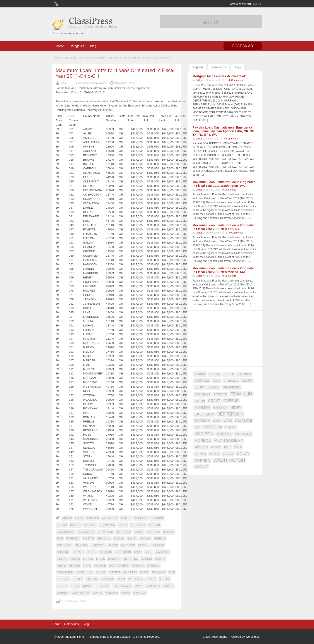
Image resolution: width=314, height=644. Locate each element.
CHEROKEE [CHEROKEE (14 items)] (231, 381)
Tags (238, 67)
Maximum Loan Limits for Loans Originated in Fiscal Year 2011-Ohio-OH (115, 73)
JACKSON (106, 552)
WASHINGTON (81, 593)
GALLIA (132, 539)
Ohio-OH (101, 572)
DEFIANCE (153, 532)
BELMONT (157, 518)
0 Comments (236, 80)
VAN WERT (153, 586)
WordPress (253, 637)
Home (60, 46)
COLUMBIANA (66, 532)
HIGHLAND (157, 545)
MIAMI (87, 566)
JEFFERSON (123, 552)
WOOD (125, 593)
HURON (92, 552)
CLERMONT (138, 525)
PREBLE (78, 579)
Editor (64, 83)
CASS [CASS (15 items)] (217, 381)
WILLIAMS (112, 593)
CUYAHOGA (124, 532)
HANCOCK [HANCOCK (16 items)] (220, 408)
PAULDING (130, 572)
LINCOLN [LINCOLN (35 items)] (213, 427)
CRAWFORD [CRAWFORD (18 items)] (232, 387)
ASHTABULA (110, 518)
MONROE (100, 566)
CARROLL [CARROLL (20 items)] (202, 381)
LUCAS (101, 559)
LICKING (62, 559)
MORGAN (138, 566)
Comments (219, 67)
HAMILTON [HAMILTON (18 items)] (202, 407)
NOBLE (81, 572)
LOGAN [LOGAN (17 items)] (230, 427)
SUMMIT (88, 586)
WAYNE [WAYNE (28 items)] (201, 467)
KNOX (138, 552)
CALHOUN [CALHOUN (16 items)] (244, 374)
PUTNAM (92, 579)
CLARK (123, 525)
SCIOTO (151, 579)
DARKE (139, 532)
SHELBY (62, 586)
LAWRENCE (162, 552)
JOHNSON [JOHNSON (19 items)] (202, 421)
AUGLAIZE (141, 518)
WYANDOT (140, 593)
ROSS (121, 579)
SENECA (164, 579)
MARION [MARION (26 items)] (224, 434)
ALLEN (79, 518)
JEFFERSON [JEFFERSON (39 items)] (231, 414)
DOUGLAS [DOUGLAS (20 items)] (202, 394)
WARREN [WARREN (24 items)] (202, 460)
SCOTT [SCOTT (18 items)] (214, 454)
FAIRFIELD (73, 539)
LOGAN (75, 559)
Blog (93, 46)
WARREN (63, 593)
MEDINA (160, 559)
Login (256, 4)
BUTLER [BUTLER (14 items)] (229, 374)
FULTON (119, 539)
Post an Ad (243, 46)
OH (90, 572)
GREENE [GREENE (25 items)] (231, 401)
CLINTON (154, 525)
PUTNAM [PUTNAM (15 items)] (200, 454)
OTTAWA (115, 572)
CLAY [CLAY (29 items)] (199, 387)
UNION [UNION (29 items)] (243, 453)
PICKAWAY (159, 572)
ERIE (60, 539)
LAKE (148, 552)
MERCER (74, 566)
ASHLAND (93, 518)
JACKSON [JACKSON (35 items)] (204, 414)
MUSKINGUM (65, 572)
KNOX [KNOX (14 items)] (217, 421)
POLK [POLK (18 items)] (238, 447)
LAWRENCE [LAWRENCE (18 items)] (243, 421)
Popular (198, 67)
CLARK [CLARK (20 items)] (247, 381)
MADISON (114, 559)
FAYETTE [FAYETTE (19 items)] (220, 394)
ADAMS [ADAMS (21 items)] (200, 374)
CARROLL (90, 525)
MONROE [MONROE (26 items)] (203, 440)
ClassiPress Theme (215, 637)
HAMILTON (81, 545)
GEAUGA (145, 539)
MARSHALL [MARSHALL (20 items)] (243, 434)
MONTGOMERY (119, 566)
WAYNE (98, 593)
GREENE (160, 539)
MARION (147, 559)
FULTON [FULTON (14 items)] (200, 401)
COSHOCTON (86, 532)
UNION (139, 586)
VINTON (168, 586)
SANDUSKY (135, 579)
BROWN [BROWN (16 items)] (215, 374)
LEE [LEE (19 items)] (197, 427)
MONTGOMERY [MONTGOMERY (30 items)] (229, 440)
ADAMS (67, 518)
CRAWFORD (105, 532)
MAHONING (131, 559)
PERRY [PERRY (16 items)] (216, 447)
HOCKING (63, 552)
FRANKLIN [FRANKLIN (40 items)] (241, 394)
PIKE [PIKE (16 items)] (227, 447)
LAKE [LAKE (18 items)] (228, 421)
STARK (75, 586)
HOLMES (78, 552)
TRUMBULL (103, 586)
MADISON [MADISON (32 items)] (204, 434)
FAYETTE (89, 539)
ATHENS (126, 518)
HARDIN (113, 545)
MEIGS (61, 566)
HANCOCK (98, 545)
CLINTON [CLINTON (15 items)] (213, 388)
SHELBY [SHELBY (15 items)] (228, 454)
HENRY (143, 545)
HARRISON (128, 545)
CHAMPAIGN (107, 525)
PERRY (144, 572)
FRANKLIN (104, 539)
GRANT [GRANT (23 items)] (214, 401)
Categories (77, 46)
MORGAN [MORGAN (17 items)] (201, 447)
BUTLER (75, 525)
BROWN (62, 525)
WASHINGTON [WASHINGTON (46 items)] (229, 460)
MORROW (153, 566)
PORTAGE (63, 579)
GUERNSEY (64, 545)
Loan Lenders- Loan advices (78, 58)
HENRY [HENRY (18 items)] (236, 407)
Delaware (169, 532)
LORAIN (88, 559)
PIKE (172, 572)
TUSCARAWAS (123, 586)
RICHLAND (107, 579)
